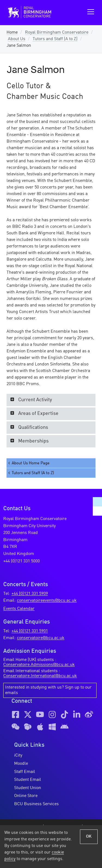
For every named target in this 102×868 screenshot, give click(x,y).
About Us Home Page (28, 463)
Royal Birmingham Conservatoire (57, 33)
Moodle (21, 764)
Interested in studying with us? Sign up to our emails (48, 690)
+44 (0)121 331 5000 (21, 561)
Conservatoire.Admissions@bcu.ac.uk (39, 665)
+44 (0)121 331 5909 (30, 594)
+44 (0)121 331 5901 (30, 631)
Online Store (26, 796)
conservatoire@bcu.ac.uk (41, 638)
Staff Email (25, 772)
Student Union (28, 788)
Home (12, 33)
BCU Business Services (36, 804)
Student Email (28, 780)
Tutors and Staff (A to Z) (55, 39)
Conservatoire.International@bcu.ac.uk (40, 676)
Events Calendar (19, 609)
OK (89, 837)
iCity (18, 755)
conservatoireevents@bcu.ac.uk (47, 601)
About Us (17, 39)
